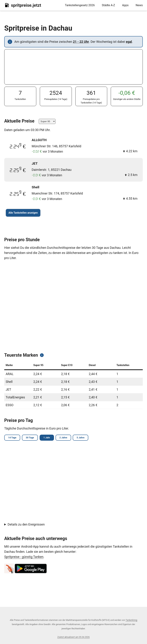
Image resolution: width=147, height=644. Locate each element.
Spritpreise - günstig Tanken (24, 557)
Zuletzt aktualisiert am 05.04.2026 (73, 637)
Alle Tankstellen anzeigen (23, 213)
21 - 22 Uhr (81, 42)
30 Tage (31, 438)
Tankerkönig (131, 620)
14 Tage (13, 438)
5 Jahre (84, 438)
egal (129, 42)
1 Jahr (49, 438)
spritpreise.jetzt (23, 5)
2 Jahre (66, 438)
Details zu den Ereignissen (26, 525)
